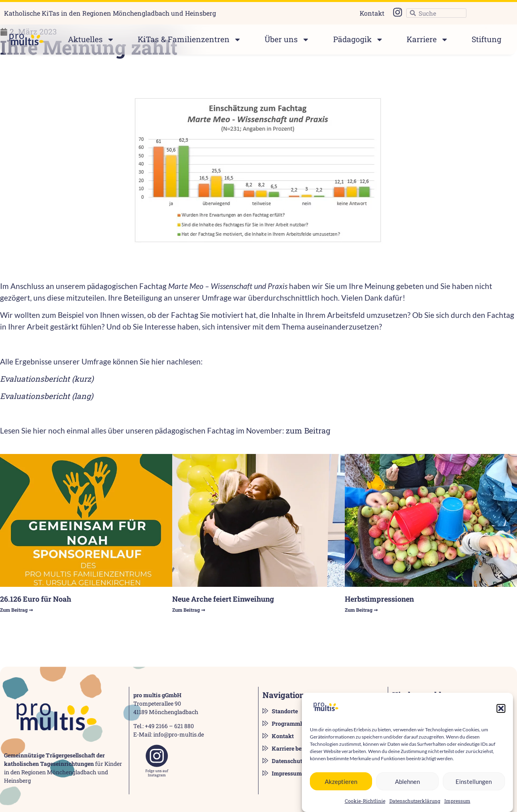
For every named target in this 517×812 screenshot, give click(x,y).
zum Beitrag (309, 430)
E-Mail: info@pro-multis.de (169, 734)
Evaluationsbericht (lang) (47, 396)
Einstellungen (474, 791)
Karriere (427, 40)
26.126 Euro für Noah (36, 599)
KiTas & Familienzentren (189, 40)
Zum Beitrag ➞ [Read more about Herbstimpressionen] (361, 610)
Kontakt (372, 13)
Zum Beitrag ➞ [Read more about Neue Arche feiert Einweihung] (189, 610)
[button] (501, 718)
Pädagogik (358, 40)
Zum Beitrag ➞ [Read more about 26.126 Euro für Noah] (16, 610)
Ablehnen (407, 791)
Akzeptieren (341, 791)
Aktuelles (91, 40)
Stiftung (486, 39)
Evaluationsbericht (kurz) (47, 379)
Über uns (287, 40)
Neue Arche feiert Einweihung (223, 599)
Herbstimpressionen (379, 599)
